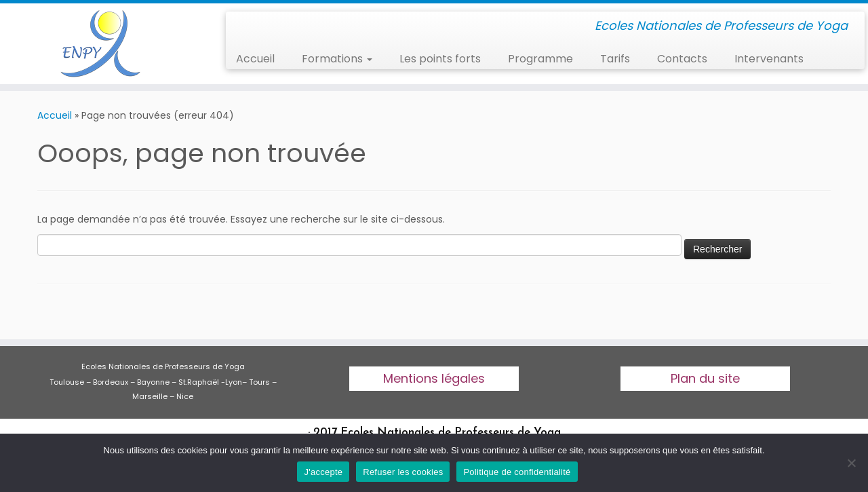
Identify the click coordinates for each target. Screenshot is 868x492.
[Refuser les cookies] (851, 463)
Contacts (682, 59)
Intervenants (769, 59)
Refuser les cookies (403, 472)
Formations (337, 59)
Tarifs (615, 59)
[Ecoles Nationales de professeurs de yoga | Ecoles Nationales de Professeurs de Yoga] (100, 44)
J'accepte (323, 472)
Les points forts (440, 59)
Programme (540, 59)
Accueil (255, 59)
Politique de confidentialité (517, 472)
